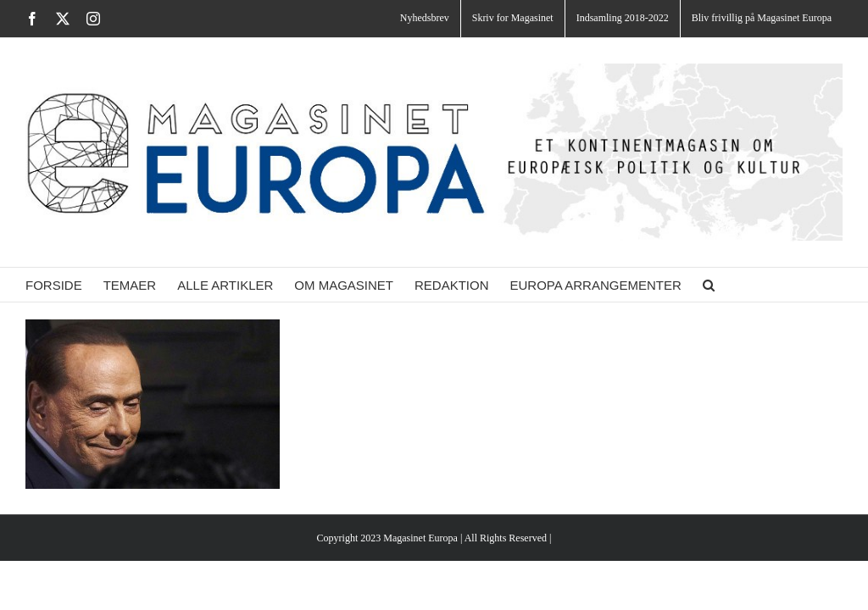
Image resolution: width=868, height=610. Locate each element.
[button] (709, 285)
